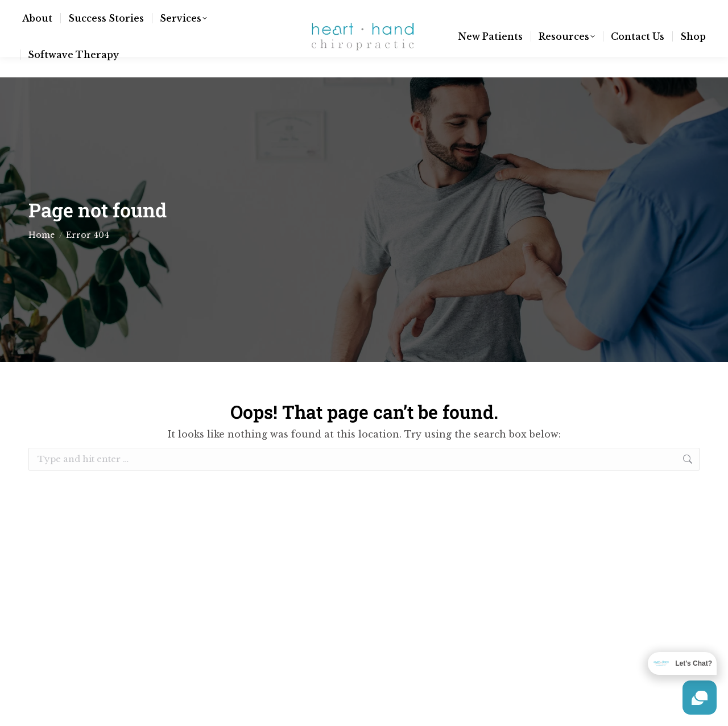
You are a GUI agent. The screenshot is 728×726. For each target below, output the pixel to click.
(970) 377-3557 (184, 11)
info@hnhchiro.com (89, 11)
